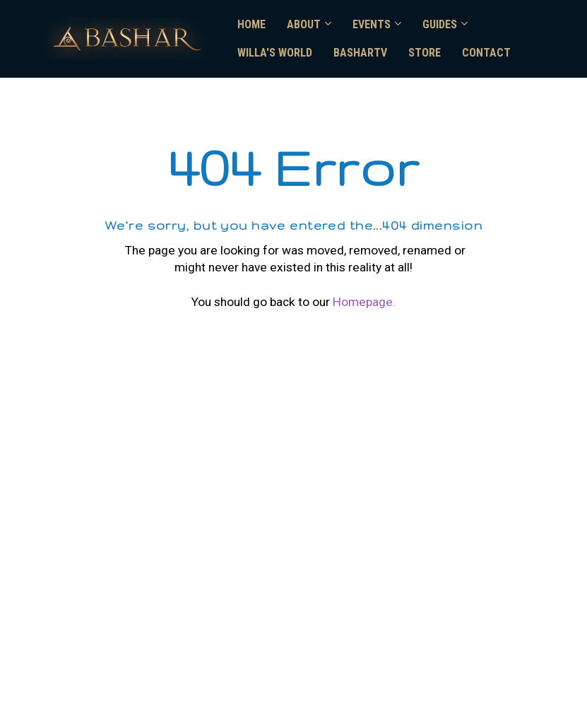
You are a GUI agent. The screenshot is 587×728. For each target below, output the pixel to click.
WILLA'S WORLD (275, 53)
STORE (425, 53)
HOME (251, 24)
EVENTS (372, 24)
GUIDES (440, 24)
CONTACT (486, 53)
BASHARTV (360, 53)
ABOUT (304, 24)
